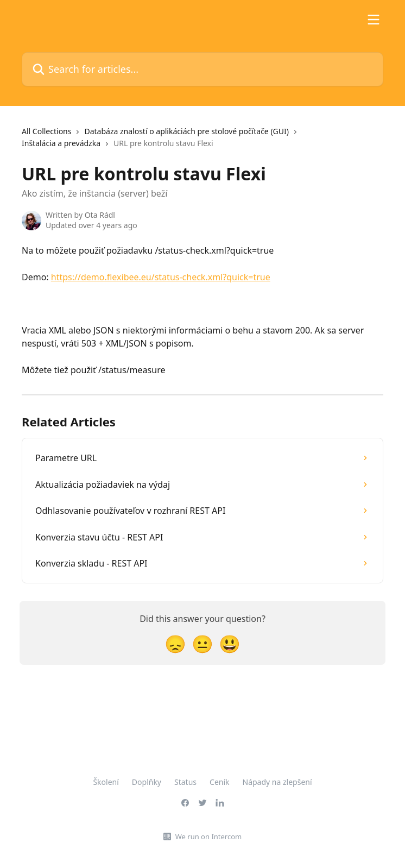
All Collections (46, 131)
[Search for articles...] (202, 69)
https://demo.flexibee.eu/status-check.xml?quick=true (161, 277)
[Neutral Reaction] (202, 643)
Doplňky (147, 782)
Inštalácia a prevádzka (61, 143)
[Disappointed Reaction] (175, 643)
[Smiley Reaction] (230, 643)
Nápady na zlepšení (277, 782)
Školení (106, 782)
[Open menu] (374, 20)
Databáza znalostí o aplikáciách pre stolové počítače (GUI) (186, 131)
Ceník (219, 782)
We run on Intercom (208, 836)
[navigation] (202, 142)
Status (185, 782)
